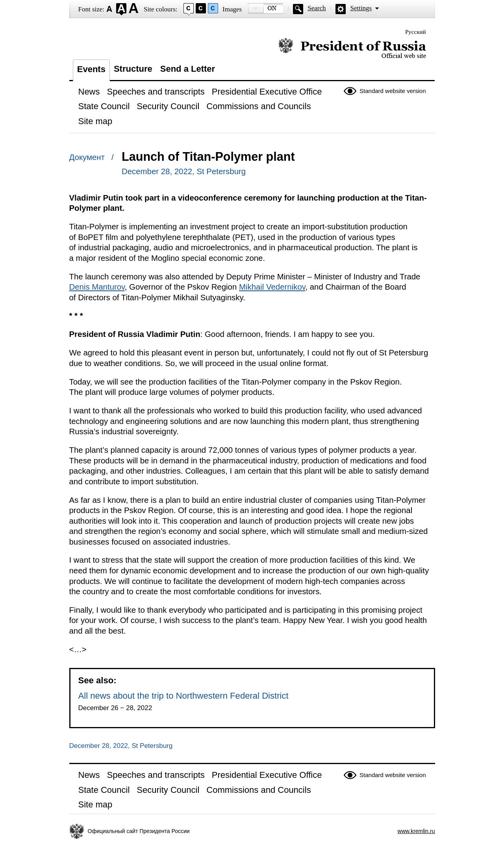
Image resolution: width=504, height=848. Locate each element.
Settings (361, 8)
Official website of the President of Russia (352, 48)
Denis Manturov (97, 287)
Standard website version (393, 91)
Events (91, 69)
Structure (133, 69)
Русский (416, 32)
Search (317, 8)
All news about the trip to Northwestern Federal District (183, 696)
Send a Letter (188, 69)
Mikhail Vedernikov (272, 287)
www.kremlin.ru (416, 831)
